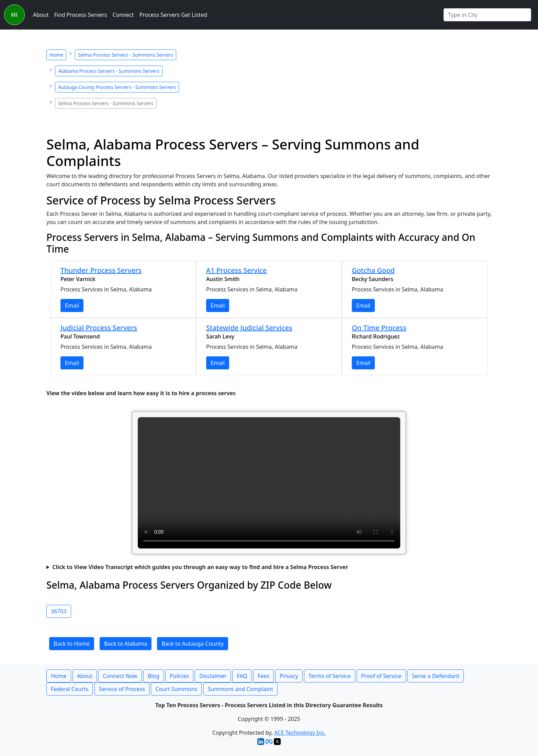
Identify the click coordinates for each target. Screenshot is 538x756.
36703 (59, 611)
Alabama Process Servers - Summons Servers (109, 71)
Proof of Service (381, 676)
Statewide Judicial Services (249, 328)
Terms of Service (330, 676)
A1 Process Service (236, 270)
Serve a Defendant (436, 676)
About (41, 15)
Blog (154, 676)
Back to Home (72, 644)
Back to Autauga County (193, 644)
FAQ (242, 676)
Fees (264, 676)
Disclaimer (213, 676)
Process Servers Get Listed (173, 15)
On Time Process (379, 328)
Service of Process (122, 689)
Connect (123, 15)
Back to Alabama (126, 644)
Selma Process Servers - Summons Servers (126, 55)
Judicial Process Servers (99, 328)
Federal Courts (70, 689)
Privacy (289, 676)
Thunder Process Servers (101, 270)
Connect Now (120, 676)
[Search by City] (487, 15)
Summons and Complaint (240, 689)
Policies (179, 676)
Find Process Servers (80, 15)
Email (72, 305)
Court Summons (176, 689)
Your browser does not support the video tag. (269, 483)
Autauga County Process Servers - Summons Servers (117, 87)
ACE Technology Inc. (300, 733)
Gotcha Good (373, 270)
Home (56, 55)
